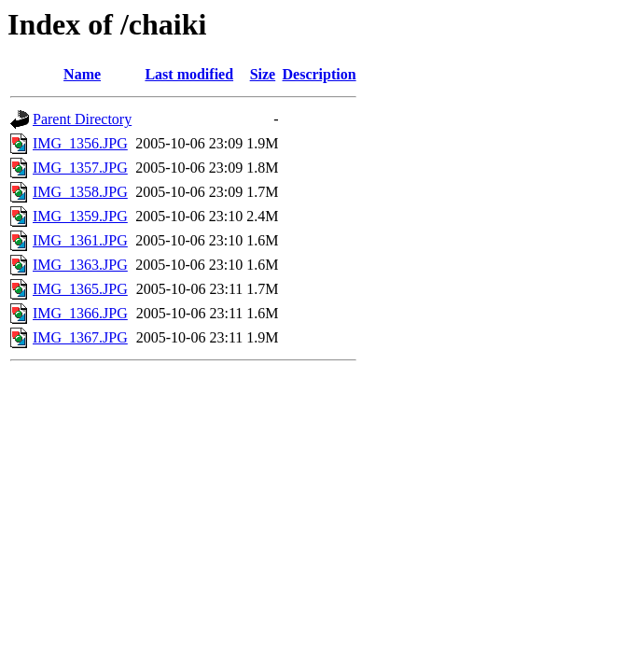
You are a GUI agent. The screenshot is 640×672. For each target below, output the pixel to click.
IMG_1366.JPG (80, 313)
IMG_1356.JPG (80, 143)
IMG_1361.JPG (80, 240)
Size (263, 74)
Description (320, 74)
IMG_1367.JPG (80, 337)
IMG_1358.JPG (80, 192)
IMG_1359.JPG (80, 216)
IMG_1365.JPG (80, 289)
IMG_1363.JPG (80, 265)
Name (82, 74)
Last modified (189, 74)
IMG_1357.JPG (80, 168)
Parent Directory (82, 119)
